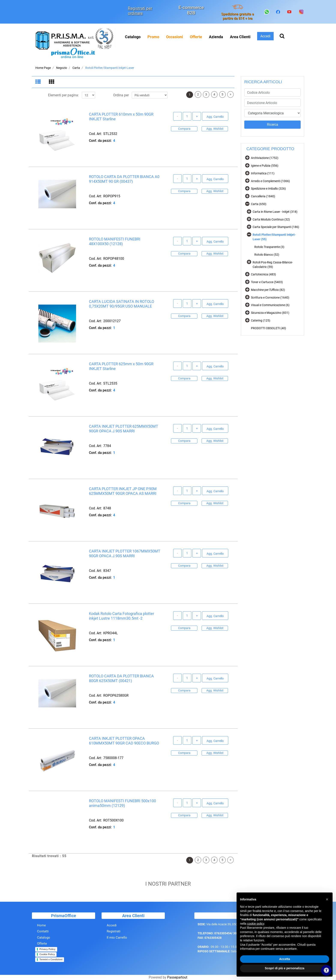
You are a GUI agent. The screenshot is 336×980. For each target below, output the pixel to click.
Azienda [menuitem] (216, 37)
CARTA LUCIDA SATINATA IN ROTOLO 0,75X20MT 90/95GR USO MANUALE (121, 304)
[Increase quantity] (197, 116)
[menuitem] (153, 37)
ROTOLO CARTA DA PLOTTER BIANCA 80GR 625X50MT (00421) (121, 679)
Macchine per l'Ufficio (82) (268, 290)
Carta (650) (259, 204)
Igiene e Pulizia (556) (265, 166)
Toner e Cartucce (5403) (267, 282)
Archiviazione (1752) (265, 158)
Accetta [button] (285, 959)
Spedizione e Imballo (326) (268, 189)
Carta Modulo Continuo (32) (271, 219)
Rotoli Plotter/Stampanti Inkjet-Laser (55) (274, 237)
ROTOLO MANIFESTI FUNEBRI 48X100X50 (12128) (115, 242)
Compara (184, 129)
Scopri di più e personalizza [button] (285, 968)
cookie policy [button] (256, 924)
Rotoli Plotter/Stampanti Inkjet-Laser (110, 68)
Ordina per (121, 95)
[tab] (39, 82)
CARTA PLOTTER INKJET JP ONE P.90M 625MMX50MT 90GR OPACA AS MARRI (123, 491)
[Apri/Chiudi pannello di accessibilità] (326, 970)
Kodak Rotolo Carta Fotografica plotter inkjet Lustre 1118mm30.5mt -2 (121, 616)
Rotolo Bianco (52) (267, 255)
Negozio (62, 68)
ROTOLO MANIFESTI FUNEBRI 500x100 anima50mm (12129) (122, 803)
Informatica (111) (263, 173)
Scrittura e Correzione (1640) (270, 297)
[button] (272, 125)
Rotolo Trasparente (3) (269, 247)
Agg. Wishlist (215, 129)
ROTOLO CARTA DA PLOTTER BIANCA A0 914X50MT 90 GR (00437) (124, 179)
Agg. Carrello (215, 117)
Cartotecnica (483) (263, 274)
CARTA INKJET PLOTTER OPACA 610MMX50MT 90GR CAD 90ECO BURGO (124, 741)
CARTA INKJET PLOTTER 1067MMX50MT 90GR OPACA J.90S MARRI (125, 554)
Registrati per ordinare (140, 11)
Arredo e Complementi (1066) (270, 181)
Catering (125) (261, 320)
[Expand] (247, 158)
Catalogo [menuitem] (133, 37)
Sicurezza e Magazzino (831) (270, 313)
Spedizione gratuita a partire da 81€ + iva (238, 16)
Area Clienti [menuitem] (240, 37)
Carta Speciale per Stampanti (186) (276, 227)
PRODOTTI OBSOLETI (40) (268, 328)
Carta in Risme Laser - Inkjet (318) (275, 212)
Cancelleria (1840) (263, 196)
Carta (76, 68)
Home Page (43, 68)
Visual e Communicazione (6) (270, 305)
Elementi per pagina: (63, 95)
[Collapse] (247, 204)
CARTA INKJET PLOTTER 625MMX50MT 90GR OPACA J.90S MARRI (124, 429)
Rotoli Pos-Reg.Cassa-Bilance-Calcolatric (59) (273, 265)
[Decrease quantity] (177, 116)
